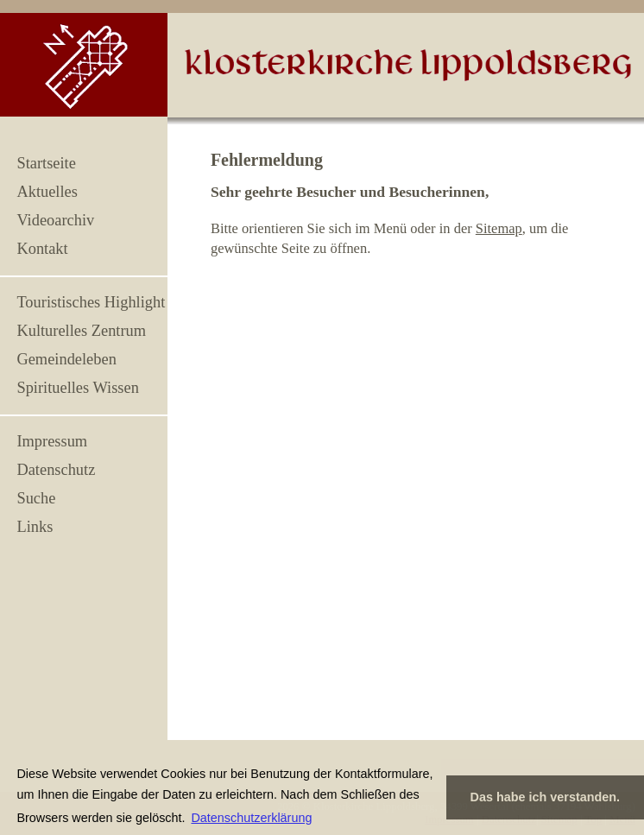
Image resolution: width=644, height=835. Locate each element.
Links (35, 527)
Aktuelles (47, 192)
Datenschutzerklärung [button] (251, 818)
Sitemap (499, 228)
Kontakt (42, 249)
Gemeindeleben (66, 359)
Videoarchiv (55, 220)
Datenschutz (56, 470)
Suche (36, 498)
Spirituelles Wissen (77, 388)
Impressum (52, 441)
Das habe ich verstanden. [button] (546, 797)
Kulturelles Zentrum (81, 331)
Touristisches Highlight (91, 302)
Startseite (46, 163)
